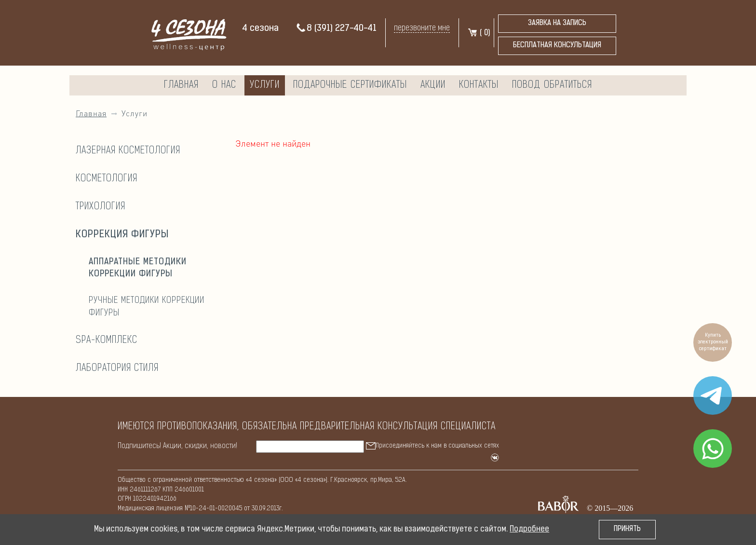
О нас (224, 85)
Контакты (479, 85)
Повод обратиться (552, 85)
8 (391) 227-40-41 (336, 29)
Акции (433, 85)
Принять (627, 529)
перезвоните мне (422, 28)
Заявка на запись (557, 23)
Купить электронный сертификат (713, 342)
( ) (479, 33)
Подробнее (529, 530)
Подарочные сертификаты (350, 85)
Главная (181, 85)
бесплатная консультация (557, 46)
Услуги (265, 85)
